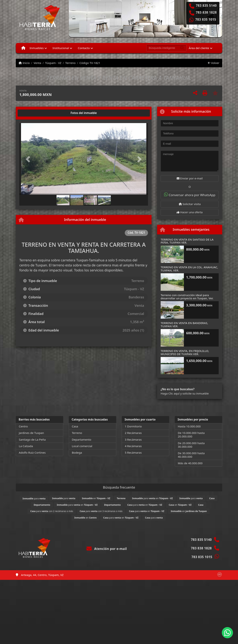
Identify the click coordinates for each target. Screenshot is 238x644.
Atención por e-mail (107, 549)
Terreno (70, 63)
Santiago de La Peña (32, 439)
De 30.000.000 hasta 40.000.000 (191, 455)
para (34, 499)
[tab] (34, 113)
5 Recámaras (133, 453)
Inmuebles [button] (37, 48)
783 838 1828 (206, 12)
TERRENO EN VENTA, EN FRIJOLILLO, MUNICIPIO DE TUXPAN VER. (185, 352)
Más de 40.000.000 (190, 463)
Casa (75, 426)
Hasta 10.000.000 (189, 426)
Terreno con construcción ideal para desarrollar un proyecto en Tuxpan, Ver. (187, 297)
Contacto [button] (84, 48)
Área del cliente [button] (199, 48)
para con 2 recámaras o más (52, 511)
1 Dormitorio (133, 426)
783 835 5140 (206, 6)
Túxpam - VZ (53, 63)
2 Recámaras (133, 433)
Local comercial (82, 446)
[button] (29, 159)
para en (152, 498)
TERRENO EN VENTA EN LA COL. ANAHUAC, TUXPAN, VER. (189, 269)
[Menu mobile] (23, 48)
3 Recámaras (133, 439)
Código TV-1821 (90, 63)
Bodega (77, 453)
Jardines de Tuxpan (31, 433)
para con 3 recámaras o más (101, 511)
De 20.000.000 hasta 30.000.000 (191, 445)
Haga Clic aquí (170, 393)
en (96, 498)
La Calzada (26, 446)
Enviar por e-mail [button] (190, 178)
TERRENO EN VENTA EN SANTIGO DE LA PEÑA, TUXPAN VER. (187, 241)
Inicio (24, 63)
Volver (214, 63)
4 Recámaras (133, 446)
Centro (23, 426)
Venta (37, 63)
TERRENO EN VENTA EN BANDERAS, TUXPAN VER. (184, 325)
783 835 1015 (206, 20)
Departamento (82, 439)
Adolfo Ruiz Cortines (32, 453)
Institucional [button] (61, 48)
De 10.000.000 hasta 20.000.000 (191, 435)
